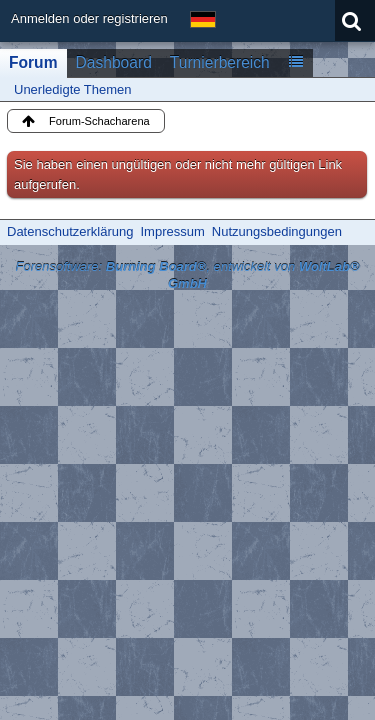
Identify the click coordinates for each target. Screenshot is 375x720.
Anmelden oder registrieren (89, 18)
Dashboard (114, 62)
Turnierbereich (220, 62)
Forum (33, 62)
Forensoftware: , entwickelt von (187, 275)
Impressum (172, 231)
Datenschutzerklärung (70, 231)
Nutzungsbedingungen (277, 231)
